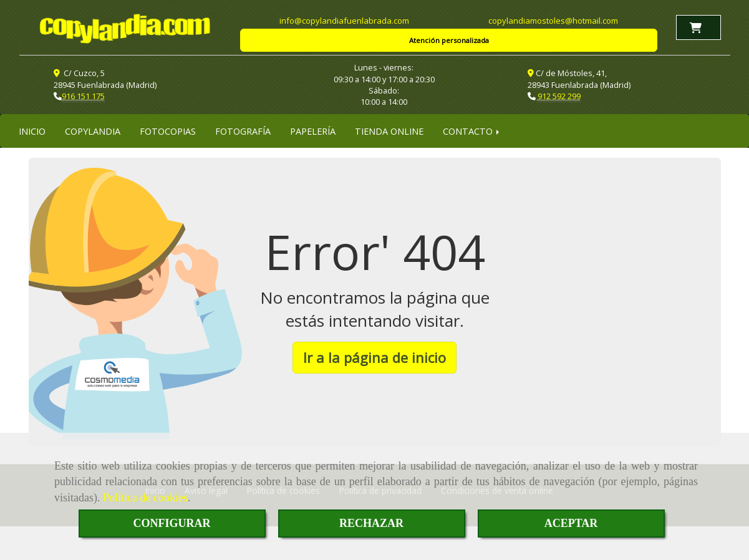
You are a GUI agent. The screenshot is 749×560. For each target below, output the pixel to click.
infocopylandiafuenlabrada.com (344, 21)
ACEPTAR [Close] (571, 523)
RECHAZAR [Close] (371, 523)
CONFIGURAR (172, 523)
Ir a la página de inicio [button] (374, 357)
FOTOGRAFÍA (243, 131)
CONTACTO (472, 131)
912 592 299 (559, 96)
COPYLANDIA (93, 131)
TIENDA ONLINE (389, 131)
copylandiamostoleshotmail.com (553, 21)
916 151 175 (83, 96)
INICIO (32, 131)
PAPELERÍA (313, 131)
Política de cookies (145, 498)
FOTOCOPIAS (168, 131)
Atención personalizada (449, 40)
